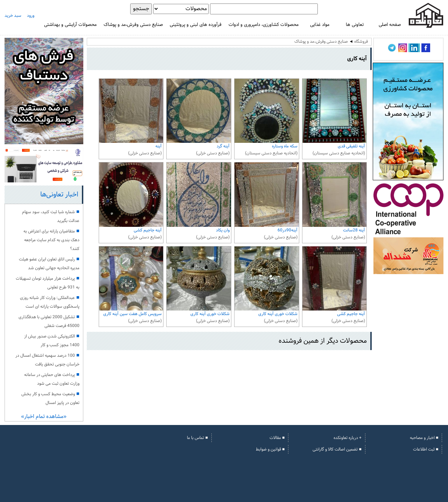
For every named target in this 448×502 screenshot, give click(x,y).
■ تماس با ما (197, 438)
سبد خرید (13, 16)
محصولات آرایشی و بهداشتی (70, 25)
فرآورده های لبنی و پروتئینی (196, 25)
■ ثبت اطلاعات (426, 449)
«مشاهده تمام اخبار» (44, 417)
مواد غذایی (320, 25)
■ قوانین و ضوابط (270, 449)
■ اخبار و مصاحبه (424, 438)
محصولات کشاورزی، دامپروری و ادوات (264, 25)
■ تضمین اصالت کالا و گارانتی (337, 449)
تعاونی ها (355, 25)
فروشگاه (361, 42)
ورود (31, 16)
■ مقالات (277, 438)
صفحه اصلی (390, 25)
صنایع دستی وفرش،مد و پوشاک (133, 25)
